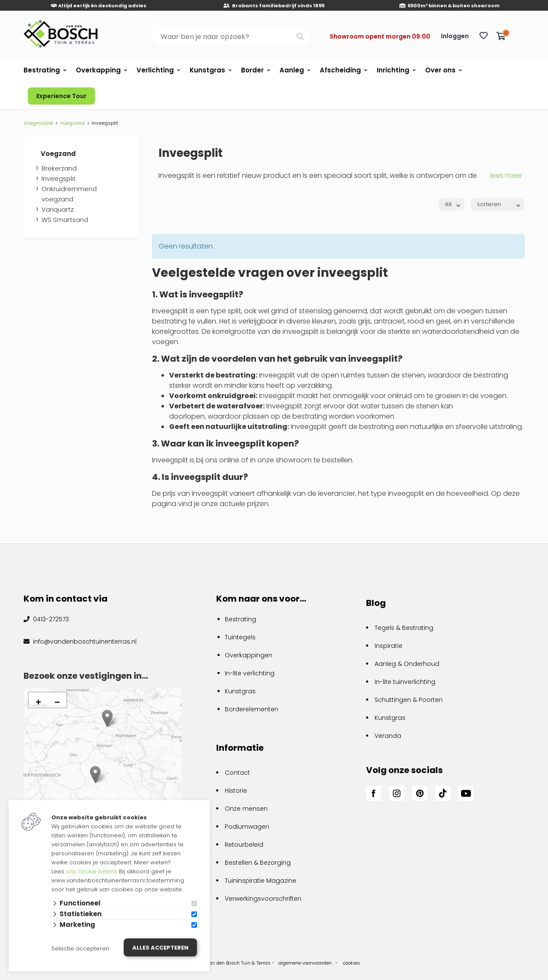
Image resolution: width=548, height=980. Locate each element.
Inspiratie (389, 646)
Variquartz (58, 209)
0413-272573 (50, 619)
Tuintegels (240, 637)
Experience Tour (61, 96)
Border (252, 70)
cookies (351, 963)
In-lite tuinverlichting (405, 682)
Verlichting (155, 70)
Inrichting (393, 70)
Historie (236, 791)
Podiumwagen (247, 827)
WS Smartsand (65, 220)
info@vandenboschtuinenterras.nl (84, 641)
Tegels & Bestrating (404, 628)
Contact (237, 773)
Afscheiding (340, 70)
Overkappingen (249, 655)
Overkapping (98, 70)
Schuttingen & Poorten (409, 700)
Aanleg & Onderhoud (407, 664)
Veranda (388, 736)
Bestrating (42, 70)
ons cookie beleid (91, 871)
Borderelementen (252, 709)
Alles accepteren (160, 948)
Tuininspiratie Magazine (261, 881)
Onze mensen (246, 809)
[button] (95, 775)
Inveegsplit (59, 178)
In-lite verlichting (250, 673)
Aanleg (292, 70)
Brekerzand (59, 168)
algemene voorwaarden (305, 963)
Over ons (440, 70)
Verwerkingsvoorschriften (263, 899)
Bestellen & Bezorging (258, 863)
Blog (376, 603)
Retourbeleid (244, 845)
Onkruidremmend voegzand (69, 194)
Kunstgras (207, 70)
